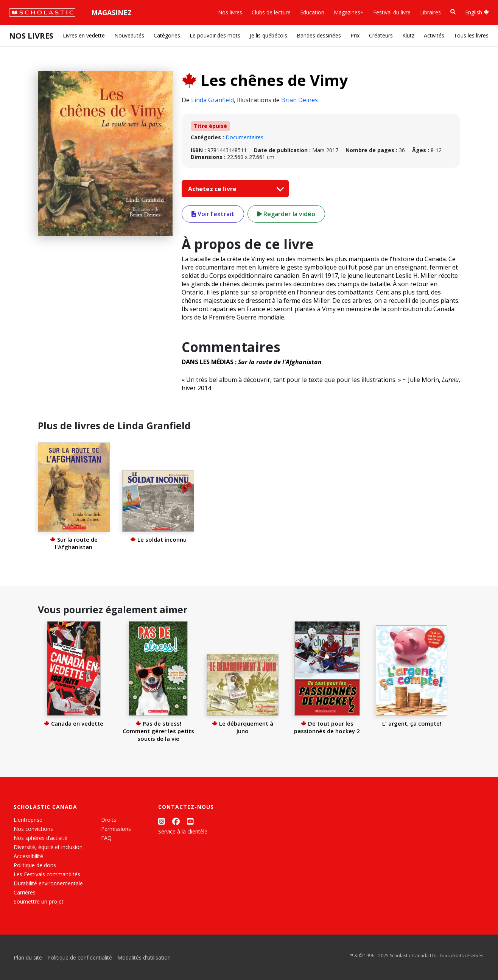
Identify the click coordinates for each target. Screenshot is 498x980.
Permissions (116, 829)
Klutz (408, 35)
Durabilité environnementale (48, 883)
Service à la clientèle (183, 831)
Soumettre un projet (39, 901)
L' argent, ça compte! (412, 723)
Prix (355, 35)
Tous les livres (471, 35)
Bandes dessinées (319, 35)
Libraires (430, 12)
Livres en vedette (84, 35)
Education (312, 12)
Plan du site (28, 957)
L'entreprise (28, 820)
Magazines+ (349, 12)
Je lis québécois (268, 35)
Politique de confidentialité (80, 957)
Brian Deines (300, 100)
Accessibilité (28, 856)
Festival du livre (392, 12)
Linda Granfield (212, 100)
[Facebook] (176, 821)
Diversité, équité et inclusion (48, 847)
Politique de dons (35, 865)
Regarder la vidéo (286, 214)
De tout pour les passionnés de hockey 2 (327, 727)
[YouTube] (190, 821)
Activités (434, 35)
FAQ (106, 838)
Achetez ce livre (234, 189)
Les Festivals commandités (47, 874)
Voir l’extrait (213, 214)
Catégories (167, 35)
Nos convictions (33, 829)
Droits (109, 820)
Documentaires (244, 137)
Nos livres (230, 12)
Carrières (25, 892)
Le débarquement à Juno (243, 727)
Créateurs (381, 35)
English (477, 12)
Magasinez (111, 12)
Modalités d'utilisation (144, 957)
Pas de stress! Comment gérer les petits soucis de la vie (158, 731)
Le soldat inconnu (158, 539)
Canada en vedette (74, 723)
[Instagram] (162, 821)
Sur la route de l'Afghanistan (74, 543)
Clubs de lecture (271, 12)
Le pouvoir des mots (215, 35)
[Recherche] (453, 12)
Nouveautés (129, 35)
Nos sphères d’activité (40, 838)
